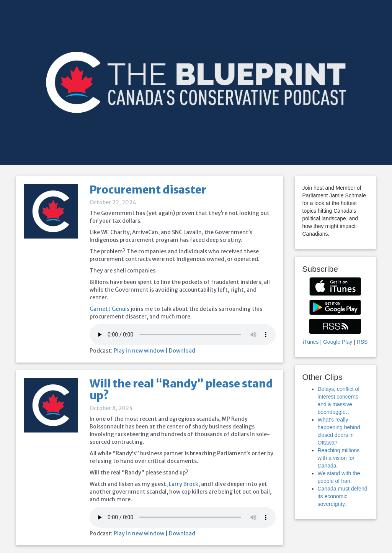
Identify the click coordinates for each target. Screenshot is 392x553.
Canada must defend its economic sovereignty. (343, 496)
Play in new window (139, 351)
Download (182, 351)
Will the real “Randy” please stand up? (181, 390)
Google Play (338, 342)
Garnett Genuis (109, 309)
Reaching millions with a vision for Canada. (339, 458)
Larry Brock (184, 484)
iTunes (311, 342)
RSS (362, 342)
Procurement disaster (148, 190)
